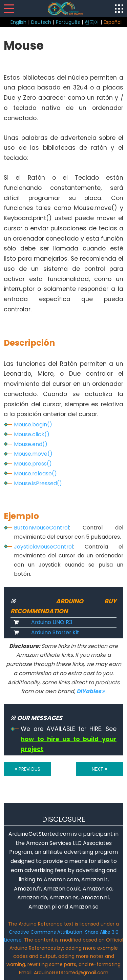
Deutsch (41, 22)
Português (68, 22)
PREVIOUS (27, 769)
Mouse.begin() (33, 424)
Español (113, 22)
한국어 (92, 22)
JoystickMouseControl (44, 547)
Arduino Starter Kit (55, 632)
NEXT (100, 769)
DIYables (91, 691)
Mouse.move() (33, 454)
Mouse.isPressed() (38, 483)
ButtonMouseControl (41, 528)
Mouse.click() (32, 434)
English (18, 22)
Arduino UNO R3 (52, 622)
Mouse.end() (31, 444)
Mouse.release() (35, 473)
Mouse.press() (33, 464)
